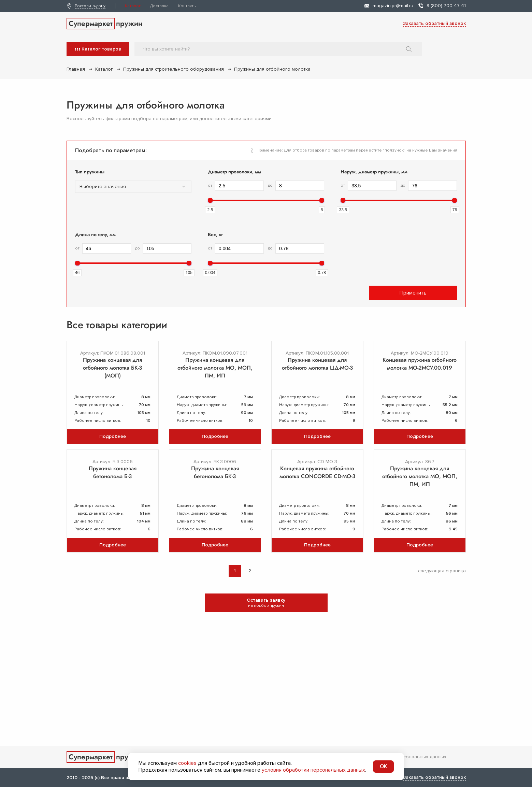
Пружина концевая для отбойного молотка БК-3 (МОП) (112, 368)
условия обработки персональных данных (313, 770)
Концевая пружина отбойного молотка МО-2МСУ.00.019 (420, 364)
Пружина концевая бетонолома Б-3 (113, 472)
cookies (187, 763)
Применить (413, 293)
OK (383, 767)
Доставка (159, 6)
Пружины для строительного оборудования (174, 69)
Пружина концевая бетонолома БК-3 (215, 472)
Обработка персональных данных (407, 757)
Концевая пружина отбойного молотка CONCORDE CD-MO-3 (317, 472)
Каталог (133, 6)
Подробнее (113, 436)
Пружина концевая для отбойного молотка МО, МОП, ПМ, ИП (215, 368)
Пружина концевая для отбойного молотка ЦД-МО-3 (317, 364)
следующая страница (442, 571)
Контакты (187, 6)
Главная (76, 69)
